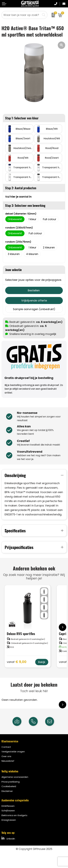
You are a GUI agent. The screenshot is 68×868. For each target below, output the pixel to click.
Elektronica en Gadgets (14, 815)
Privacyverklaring (11, 782)
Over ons (6, 756)
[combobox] (21, 15)
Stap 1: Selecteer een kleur (22, 118)
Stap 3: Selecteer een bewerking (25, 205)
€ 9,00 (17, 662)
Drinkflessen (8, 806)
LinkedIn (8, 838)
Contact (6, 747)
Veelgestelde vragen (13, 752)
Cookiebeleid (9, 786)
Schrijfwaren (8, 811)
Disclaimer (7, 791)
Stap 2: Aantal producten (21, 188)
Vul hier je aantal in (18, 197)
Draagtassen (9, 820)
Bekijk (42, 662)
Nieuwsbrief (8, 761)
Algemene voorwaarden (15, 777)
